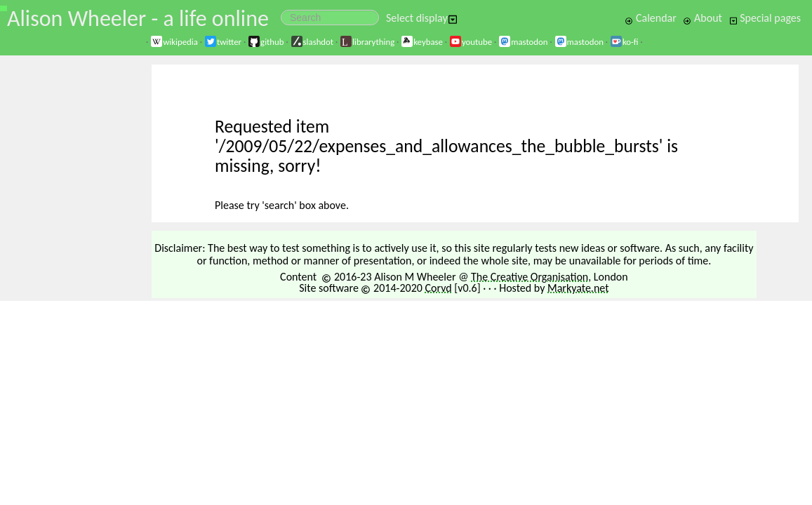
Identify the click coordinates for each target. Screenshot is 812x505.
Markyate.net (578, 288)
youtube (471, 42)
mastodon (523, 42)
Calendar (651, 18)
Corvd (438, 288)
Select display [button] (422, 18)
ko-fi (624, 42)
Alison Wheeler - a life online (138, 19)
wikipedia (174, 42)
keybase (422, 42)
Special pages (765, 18)
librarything (367, 42)
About (702, 18)
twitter (223, 42)
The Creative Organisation (530, 277)
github (266, 42)
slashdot (312, 42)
